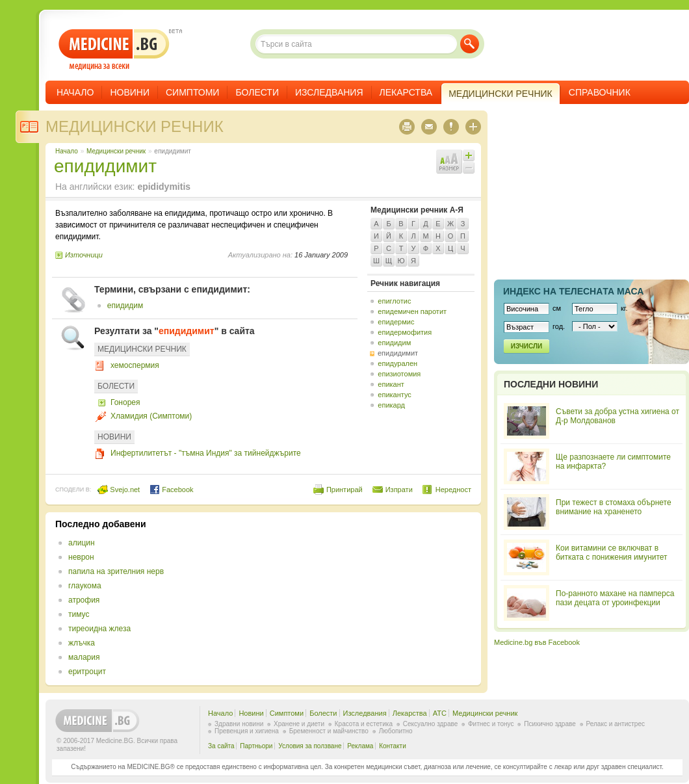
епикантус (395, 395)
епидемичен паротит (412, 311)
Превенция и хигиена (247, 731)
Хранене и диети (299, 724)
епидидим (125, 306)
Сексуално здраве (431, 724)
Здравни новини (239, 724)
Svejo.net (119, 490)
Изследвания (329, 92)
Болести (257, 92)
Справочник (600, 92)
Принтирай (344, 490)
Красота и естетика (364, 724)
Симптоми (192, 92)
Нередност (453, 490)
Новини (130, 92)
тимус (79, 614)
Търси (470, 44)
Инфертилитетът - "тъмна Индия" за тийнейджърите (206, 453)
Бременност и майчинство (329, 731)
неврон (81, 557)
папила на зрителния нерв (116, 571)
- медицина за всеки (114, 50)
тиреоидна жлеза (99, 629)
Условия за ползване (310, 746)
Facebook (171, 490)
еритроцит (87, 672)
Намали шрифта (469, 168)
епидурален (397, 363)
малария (84, 657)
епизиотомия (399, 374)
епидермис (396, 322)
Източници (84, 255)
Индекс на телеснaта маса (573, 291)
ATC (440, 713)
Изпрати (399, 490)
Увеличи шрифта (469, 155)
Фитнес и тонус (491, 724)
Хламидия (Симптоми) (151, 416)
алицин (82, 543)
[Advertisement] (316, 568)
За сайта (221, 746)
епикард (391, 405)
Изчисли (526, 346)
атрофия (84, 600)
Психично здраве (550, 724)
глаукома (85, 586)
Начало (75, 92)
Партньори (256, 746)
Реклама (360, 746)
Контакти (393, 746)
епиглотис (394, 301)
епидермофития (405, 332)
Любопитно (396, 731)
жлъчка (82, 643)
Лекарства (406, 92)
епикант (391, 384)
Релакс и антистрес (616, 724)
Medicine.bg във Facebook (537, 642)
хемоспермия (135, 365)
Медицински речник (135, 126)
